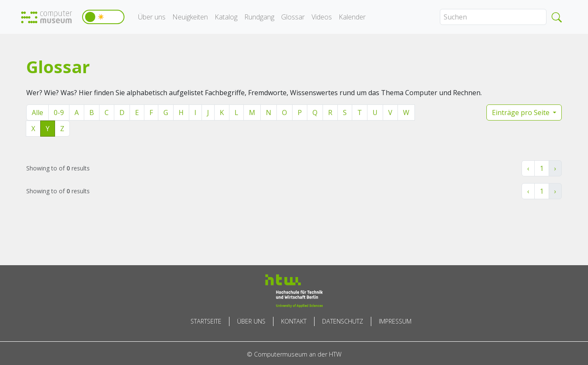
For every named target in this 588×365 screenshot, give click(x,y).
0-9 (59, 113)
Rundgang (259, 17)
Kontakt (294, 321)
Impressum (395, 321)
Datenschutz (343, 321)
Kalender (352, 17)
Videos (322, 17)
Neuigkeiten (190, 17)
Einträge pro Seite (522, 113)
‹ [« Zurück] (528, 168)
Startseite (206, 321)
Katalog (226, 17)
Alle (37, 113)
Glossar (293, 17)
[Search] (493, 17)
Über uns (152, 17)
